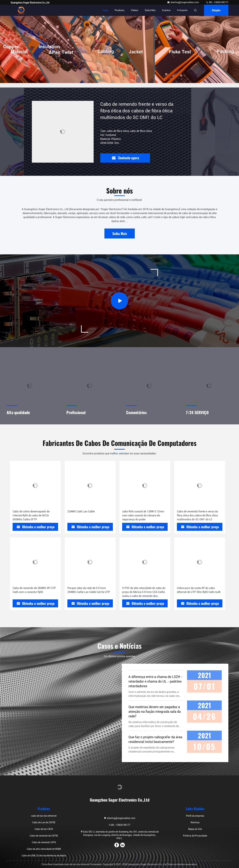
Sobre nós (150, 10)
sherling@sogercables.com (183, 2)
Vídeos (135, 10)
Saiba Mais (120, 233)
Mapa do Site (195, 829)
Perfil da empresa (195, 816)
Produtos (119, 10)
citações (216, 10)
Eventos (166, 10)
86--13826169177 (217, 2)
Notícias (195, 822)
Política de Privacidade (195, 836)
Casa (105, 10)
